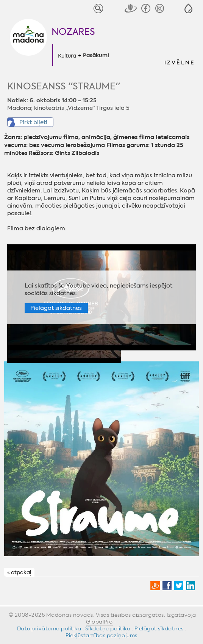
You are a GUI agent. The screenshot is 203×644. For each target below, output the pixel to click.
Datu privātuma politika (49, 628)
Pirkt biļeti (33, 122)
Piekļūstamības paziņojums (101, 635)
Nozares (73, 32)
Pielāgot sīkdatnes (56, 308)
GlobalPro (99, 622)
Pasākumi (96, 56)
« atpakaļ (19, 573)
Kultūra (67, 56)
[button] (188, 9)
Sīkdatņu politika (108, 628)
